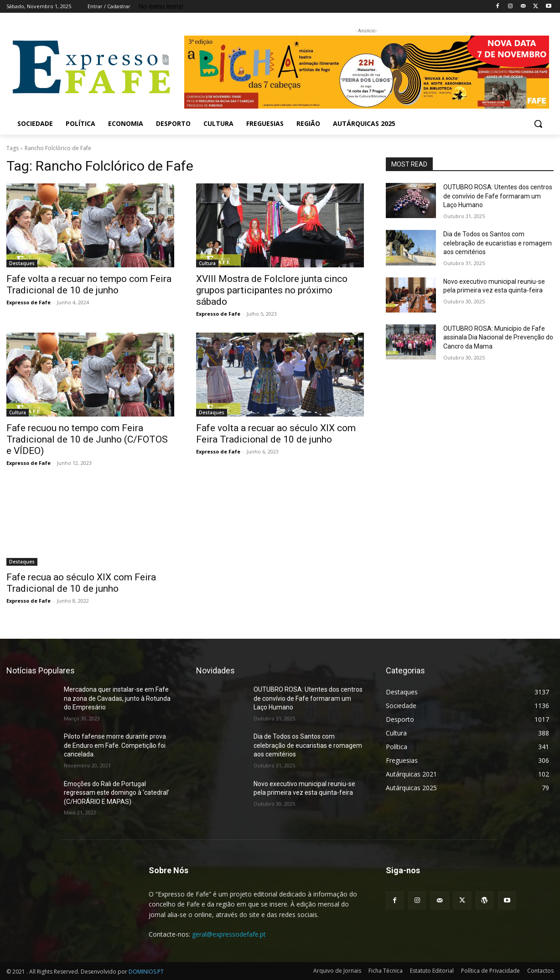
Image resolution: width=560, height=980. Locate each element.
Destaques (22, 263)
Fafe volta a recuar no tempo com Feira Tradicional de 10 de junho (89, 284)
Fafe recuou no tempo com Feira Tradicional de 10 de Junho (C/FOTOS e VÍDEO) (87, 439)
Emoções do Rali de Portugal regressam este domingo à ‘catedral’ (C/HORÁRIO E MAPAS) (117, 793)
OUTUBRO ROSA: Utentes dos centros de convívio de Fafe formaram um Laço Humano (498, 196)
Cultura (207, 263)
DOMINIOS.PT (146, 972)
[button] (538, 124)
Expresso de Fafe (29, 302)
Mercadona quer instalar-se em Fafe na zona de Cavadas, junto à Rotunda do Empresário (117, 698)
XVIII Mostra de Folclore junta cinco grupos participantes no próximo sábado (272, 290)
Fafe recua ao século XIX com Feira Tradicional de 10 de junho (81, 583)
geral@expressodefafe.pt (229, 934)
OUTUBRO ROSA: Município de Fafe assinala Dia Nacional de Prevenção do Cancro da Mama (498, 337)
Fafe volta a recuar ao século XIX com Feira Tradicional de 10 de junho (276, 434)
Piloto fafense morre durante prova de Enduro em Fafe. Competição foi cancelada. (115, 745)
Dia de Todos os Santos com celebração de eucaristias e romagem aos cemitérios (498, 243)
